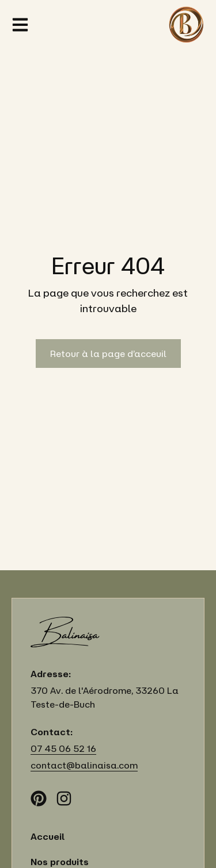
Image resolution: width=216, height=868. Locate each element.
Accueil (48, 836)
